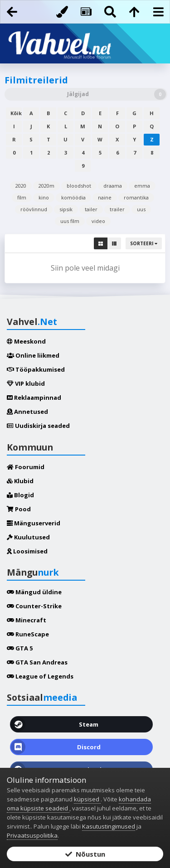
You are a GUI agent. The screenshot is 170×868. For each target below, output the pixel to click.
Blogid (20, 495)
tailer (91, 209)
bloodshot (79, 186)
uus (141, 209)
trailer (117, 209)
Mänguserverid (34, 523)
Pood (19, 509)
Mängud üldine (34, 592)
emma (142, 186)
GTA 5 (20, 648)
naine (105, 197)
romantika (136, 197)
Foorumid (26, 467)
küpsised (87, 799)
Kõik (16, 113)
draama (113, 186)
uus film (70, 221)
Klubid (20, 481)
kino (44, 197)
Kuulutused (28, 537)
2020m (46, 186)
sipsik (66, 209)
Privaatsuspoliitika (32, 835)
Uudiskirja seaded (38, 426)
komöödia (73, 197)
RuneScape (28, 634)
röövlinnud (34, 209)
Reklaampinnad (34, 398)
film (22, 197)
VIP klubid (26, 383)
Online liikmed (33, 355)
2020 (21, 186)
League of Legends (40, 676)
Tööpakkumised (36, 369)
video (98, 221)
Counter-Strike (34, 606)
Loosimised (27, 551)
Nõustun (85, 854)
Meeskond (26, 341)
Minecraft (27, 620)
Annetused (27, 412)
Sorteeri (144, 243)
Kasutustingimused (109, 826)
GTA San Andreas (37, 662)
